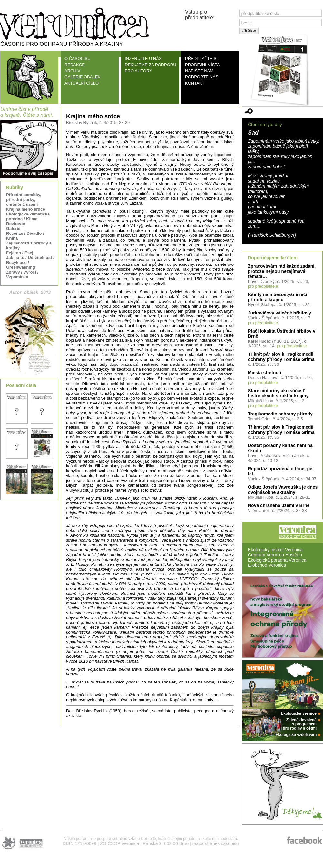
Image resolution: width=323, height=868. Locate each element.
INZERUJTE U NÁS (143, 59)
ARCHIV (72, 71)
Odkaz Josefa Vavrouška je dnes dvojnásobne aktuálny (283, 490)
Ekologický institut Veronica (275, 550)
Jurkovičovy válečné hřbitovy (279, 313)
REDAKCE (75, 65)
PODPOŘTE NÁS (202, 77)
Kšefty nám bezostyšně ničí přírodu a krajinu (278, 297)
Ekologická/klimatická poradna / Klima (28, 216)
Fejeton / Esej (20, 253)
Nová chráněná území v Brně (279, 505)
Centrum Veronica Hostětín (275, 555)
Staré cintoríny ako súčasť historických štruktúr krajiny (278, 393)
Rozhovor (16, 224)
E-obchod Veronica (267, 565)
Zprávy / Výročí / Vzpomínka (22, 274)
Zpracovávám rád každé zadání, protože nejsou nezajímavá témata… (282, 271)
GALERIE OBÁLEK (83, 77)
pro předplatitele (263, 286)
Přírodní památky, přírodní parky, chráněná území (24, 200)
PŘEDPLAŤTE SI (201, 59)
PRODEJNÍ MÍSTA (202, 65)
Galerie (13, 229)
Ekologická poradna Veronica (277, 560)
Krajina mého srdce (26, 209)
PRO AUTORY (138, 71)
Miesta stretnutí (264, 373)
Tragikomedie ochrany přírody (280, 414)
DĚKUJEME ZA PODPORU (151, 65)
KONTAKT (195, 83)
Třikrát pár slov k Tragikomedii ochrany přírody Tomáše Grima (281, 357)
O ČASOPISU (78, 59)
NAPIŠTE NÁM (199, 71)
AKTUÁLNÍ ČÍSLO (82, 83)
